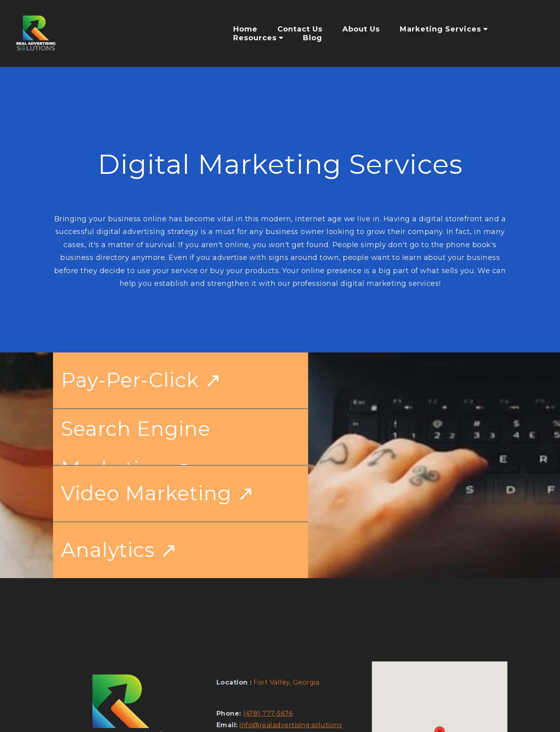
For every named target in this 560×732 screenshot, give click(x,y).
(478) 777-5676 (268, 713)
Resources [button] (258, 38)
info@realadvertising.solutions (291, 725)
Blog (312, 38)
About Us (361, 29)
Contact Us (300, 29)
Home (245, 29)
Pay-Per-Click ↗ (141, 380)
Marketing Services (444, 29)
